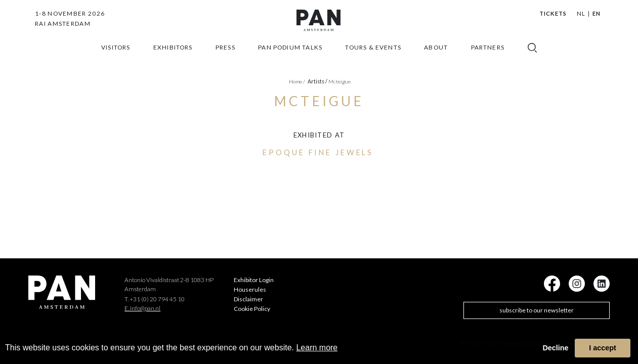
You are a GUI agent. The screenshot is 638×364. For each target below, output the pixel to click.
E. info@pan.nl (142, 308)
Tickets (553, 13)
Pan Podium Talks (290, 59)
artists (317, 81)
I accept (603, 348)
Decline (555, 348)
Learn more (317, 348)
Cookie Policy (252, 309)
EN (597, 13)
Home (297, 81)
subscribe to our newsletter (537, 310)
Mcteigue (339, 81)
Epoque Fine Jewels (318, 152)
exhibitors (173, 59)
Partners (488, 59)
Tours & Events (373, 59)
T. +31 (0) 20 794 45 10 (155, 299)
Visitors (116, 59)
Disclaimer (248, 299)
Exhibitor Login (254, 280)
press (225, 59)
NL (581, 13)
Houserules (250, 289)
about (436, 59)
